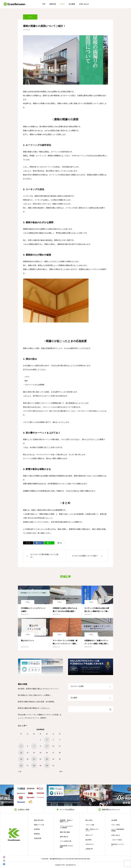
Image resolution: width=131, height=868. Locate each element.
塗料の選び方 (64, 837)
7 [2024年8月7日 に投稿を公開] (34, 746)
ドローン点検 (90, 825)
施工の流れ (89, 820)
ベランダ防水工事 (65, 841)
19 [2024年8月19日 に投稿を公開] (21, 759)
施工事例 (88, 840)
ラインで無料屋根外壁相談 (118, 830)
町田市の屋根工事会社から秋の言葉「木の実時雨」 (37, 702)
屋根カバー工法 (39, 825)
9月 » (61, 772)
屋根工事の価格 (65, 832)
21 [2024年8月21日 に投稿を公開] (34, 759)
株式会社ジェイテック (118, 845)
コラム (30, 18)
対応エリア (89, 835)
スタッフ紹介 (116, 825)
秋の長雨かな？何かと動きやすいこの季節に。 (35, 695)
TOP (44, 4)
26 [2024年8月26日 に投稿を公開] (21, 766)
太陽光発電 (38, 838)
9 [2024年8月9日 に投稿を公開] (47, 746)
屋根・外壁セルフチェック (92, 830)
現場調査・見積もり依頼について (66, 821)
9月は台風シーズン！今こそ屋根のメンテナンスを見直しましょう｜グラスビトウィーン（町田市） (40, 716)
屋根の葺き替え (39, 820)
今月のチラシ (90, 844)
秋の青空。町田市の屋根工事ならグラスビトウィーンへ (38, 689)
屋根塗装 (37, 834)
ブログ (62, 4)
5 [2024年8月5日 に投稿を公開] (21, 746)
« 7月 (20, 772)
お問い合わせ (84, 4)
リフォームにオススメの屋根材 (66, 827)
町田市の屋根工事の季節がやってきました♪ (34, 708)
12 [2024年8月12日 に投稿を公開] (21, 753)
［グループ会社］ (117, 840)
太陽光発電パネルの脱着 (66, 846)
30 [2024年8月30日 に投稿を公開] (47, 766)
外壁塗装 (37, 829)
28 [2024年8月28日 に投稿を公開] (34, 766)
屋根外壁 (53, 4)
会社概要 (72, 4)
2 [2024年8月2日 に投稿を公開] (47, 740)
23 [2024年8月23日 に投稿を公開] (47, 759)
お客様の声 (89, 849)
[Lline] (49, 543)
